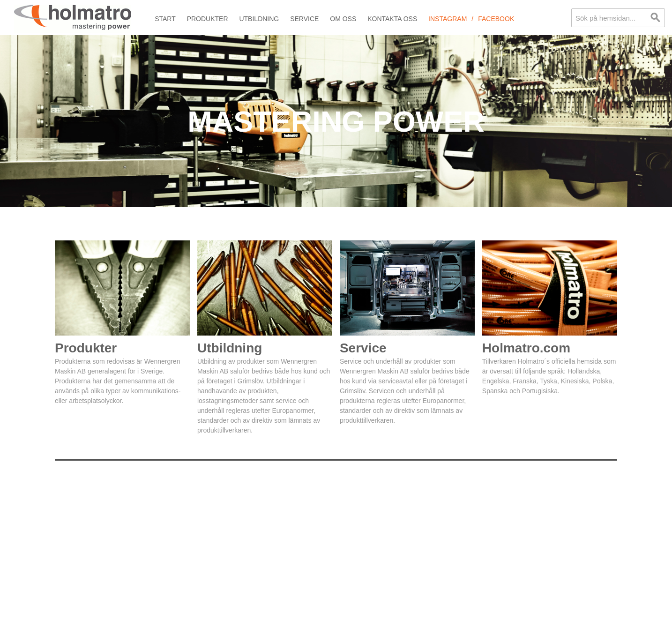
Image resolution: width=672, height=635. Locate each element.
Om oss (343, 19)
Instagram (448, 19)
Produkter (208, 19)
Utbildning (259, 19)
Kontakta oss (392, 19)
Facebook (496, 19)
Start (165, 19)
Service (304, 19)
